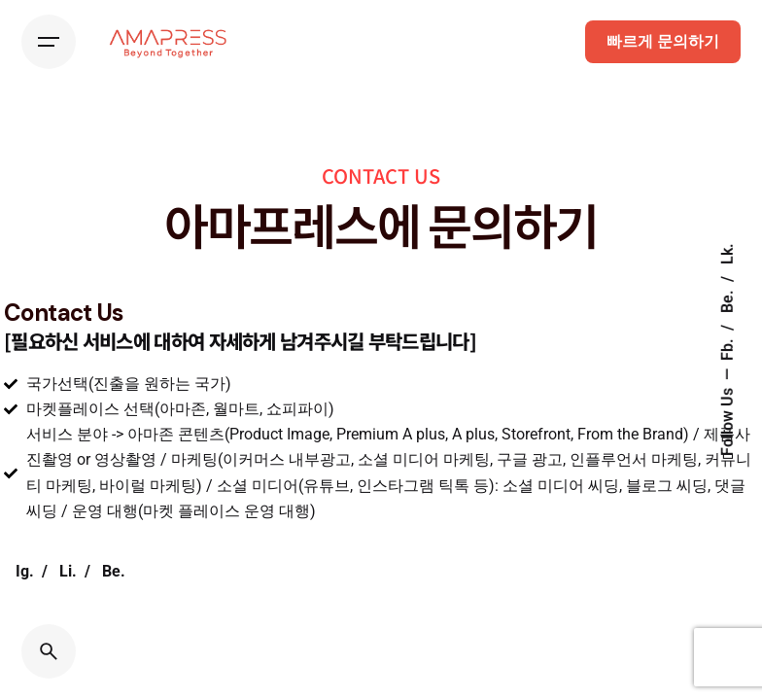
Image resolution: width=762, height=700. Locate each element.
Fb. (728, 349)
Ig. (25, 572)
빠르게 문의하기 (663, 42)
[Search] (49, 651)
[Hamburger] (49, 42)
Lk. (728, 255)
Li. (68, 572)
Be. (728, 300)
